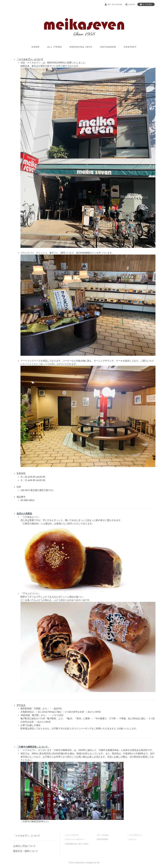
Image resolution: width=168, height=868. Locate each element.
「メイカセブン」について (27, 836)
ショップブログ (72, 835)
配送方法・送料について (26, 851)
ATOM (105, 839)
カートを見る (103, 835)
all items (55, 47)
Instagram (108, 47)
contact (130, 47)
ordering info (81, 47)
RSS (99, 839)
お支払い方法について (24, 846)
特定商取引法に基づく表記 (77, 844)
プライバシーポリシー (75, 839)
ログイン (133, 839)
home (36, 47)
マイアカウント (136, 835)
